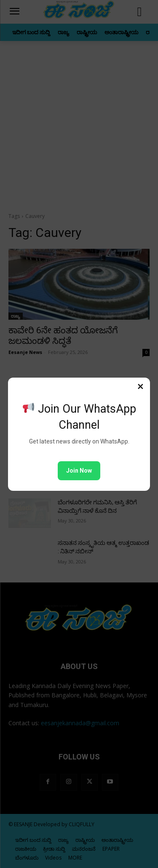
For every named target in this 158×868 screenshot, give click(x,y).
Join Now (79, 471)
